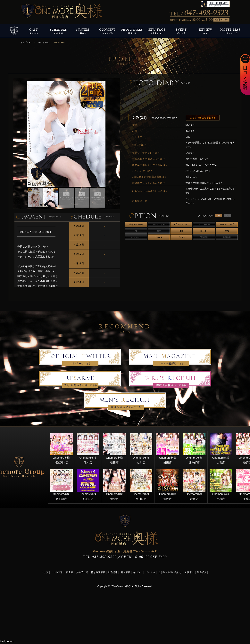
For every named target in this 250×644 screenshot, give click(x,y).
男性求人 (202, 572)
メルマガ (150, 572)
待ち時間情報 (98, 572)
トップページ (27, 42)
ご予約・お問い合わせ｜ (171, 572)
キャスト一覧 (43, 42)
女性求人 (189, 572)
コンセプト (57, 572)
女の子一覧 (82, 572)
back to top (7, 641)
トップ (45, 572)
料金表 (70, 572)
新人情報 (125, 572)
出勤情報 (113, 572)
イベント (138, 572)
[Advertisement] (29, 613)
